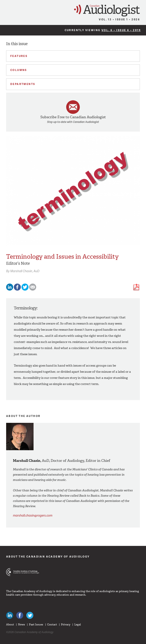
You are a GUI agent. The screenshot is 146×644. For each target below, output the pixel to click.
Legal (78, 625)
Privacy (66, 625)
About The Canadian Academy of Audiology (48, 557)
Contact (52, 625)
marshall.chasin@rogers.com (33, 515)
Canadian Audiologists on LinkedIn (10, 615)
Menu (5, 9)
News (21, 625)
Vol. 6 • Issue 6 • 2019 (121, 30)
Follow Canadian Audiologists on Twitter (30, 615)
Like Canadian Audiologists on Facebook (20, 615)
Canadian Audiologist (107, 11)
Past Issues (36, 625)
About (10, 625)
